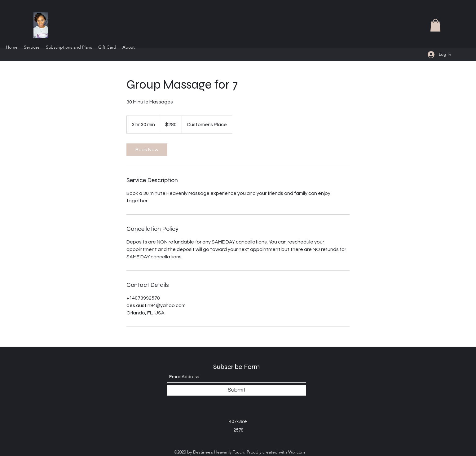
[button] (435, 25)
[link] (147, 150)
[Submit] (236, 390)
